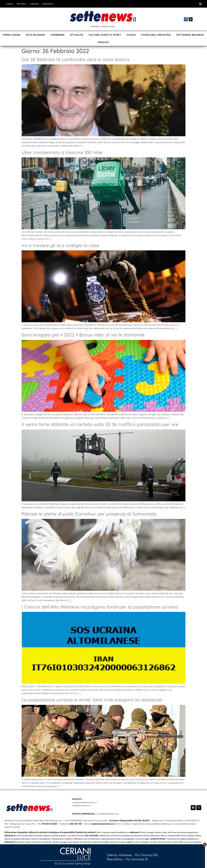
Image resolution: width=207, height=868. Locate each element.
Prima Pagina (12, 35)
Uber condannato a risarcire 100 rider (62, 152)
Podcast (103, 42)
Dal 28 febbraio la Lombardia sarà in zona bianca (76, 59)
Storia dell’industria (156, 35)
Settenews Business (190, 35)
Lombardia (57, 35)
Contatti (48, 4)
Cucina (131, 35)
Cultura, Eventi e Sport (105, 35)
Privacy (22, 4)
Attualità (77, 35)
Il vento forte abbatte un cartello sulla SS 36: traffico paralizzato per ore (100, 424)
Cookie (34, 4)
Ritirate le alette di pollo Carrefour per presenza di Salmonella (89, 514)
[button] (200, 4)
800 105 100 (76, 824)
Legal (10, 4)
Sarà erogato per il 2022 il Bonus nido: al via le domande (83, 335)
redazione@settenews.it (84, 802)
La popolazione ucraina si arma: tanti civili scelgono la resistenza (92, 700)
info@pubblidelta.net (108, 814)
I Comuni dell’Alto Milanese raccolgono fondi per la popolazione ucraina (100, 607)
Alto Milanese (35, 35)
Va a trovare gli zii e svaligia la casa (60, 245)
